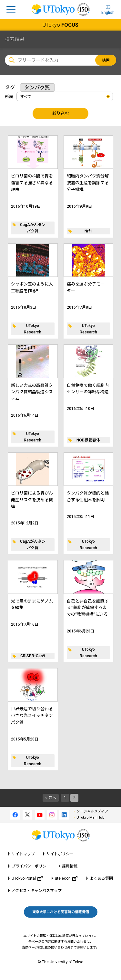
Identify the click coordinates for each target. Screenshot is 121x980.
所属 (9, 97)
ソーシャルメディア (92, 811)
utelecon (66, 879)
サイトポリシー (60, 854)
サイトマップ (23, 854)
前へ (52, 798)
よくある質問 (101, 878)
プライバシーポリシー (31, 866)
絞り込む (61, 113)
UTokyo (60, 25)
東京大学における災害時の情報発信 (61, 912)
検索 (106, 60)
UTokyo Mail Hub (90, 817)
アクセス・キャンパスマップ (37, 891)
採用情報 (70, 866)
